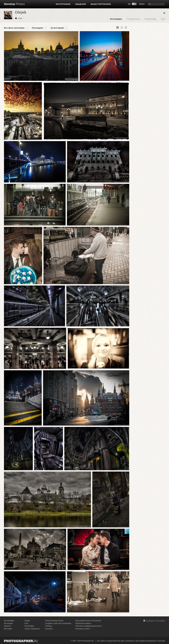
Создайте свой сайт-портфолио (58, 623)
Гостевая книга (133, 19)
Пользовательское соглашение (88, 621)
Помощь (49, 626)
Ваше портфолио (101, 4)
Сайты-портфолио (32, 629)
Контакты (49, 629)
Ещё (163, 19)
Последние (37, 28)
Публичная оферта (83, 623)
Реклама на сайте (83, 629)
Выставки (8, 629)
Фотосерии (8, 623)
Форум (27, 621)
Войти (142, 4)
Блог (26, 623)
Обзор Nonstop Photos (54, 621)
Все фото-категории (14, 28)
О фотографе (150, 19)
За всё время (57, 28)
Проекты (8, 626)
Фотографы (29, 626)
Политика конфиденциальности (88, 626)
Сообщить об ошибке (155, 621)
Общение (80, 4)
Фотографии (63, 4)
